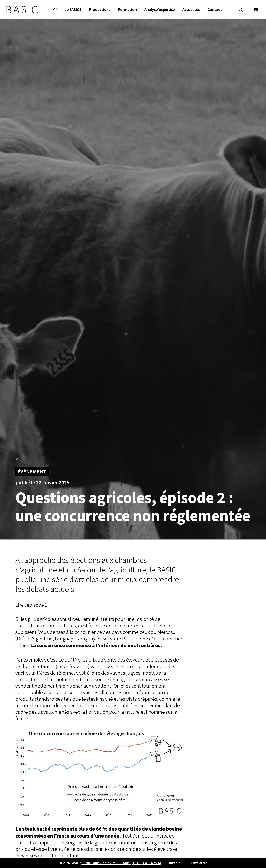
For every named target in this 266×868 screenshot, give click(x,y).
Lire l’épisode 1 (32, 605)
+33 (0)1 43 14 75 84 (147, 863)
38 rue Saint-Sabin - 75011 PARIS (106, 863)
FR (256, 10)
